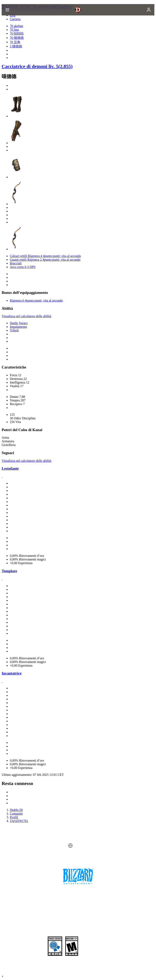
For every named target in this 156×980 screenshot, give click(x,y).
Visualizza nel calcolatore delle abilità (26, 316)
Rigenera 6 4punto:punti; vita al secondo (36, 300)
